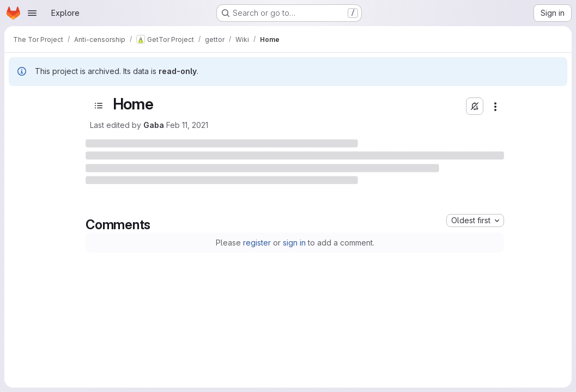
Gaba (154, 125)
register (257, 243)
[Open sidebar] (99, 106)
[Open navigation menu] (32, 13)
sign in (294, 243)
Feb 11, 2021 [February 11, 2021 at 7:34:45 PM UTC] (187, 125)
